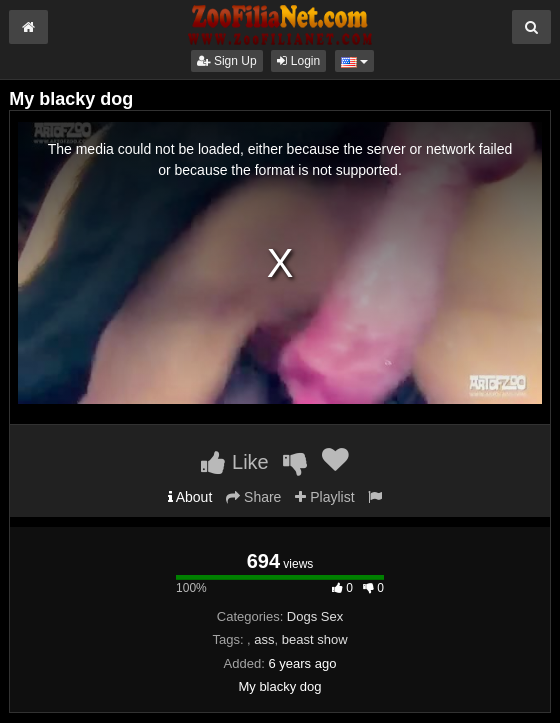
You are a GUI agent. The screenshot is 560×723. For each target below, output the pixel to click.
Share (253, 497)
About (190, 497)
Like (234, 462)
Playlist (324, 497)
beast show (315, 639)
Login (298, 61)
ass (264, 639)
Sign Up (227, 61)
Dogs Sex (315, 616)
